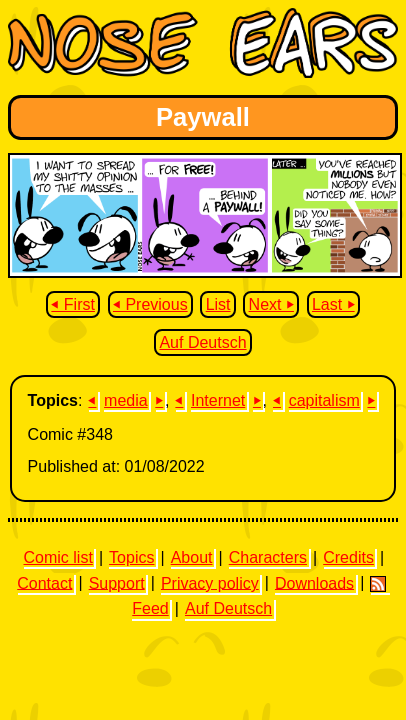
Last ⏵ (333, 304)
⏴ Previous (150, 304)
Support (117, 582)
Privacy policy (210, 582)
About (192, 557)
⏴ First (73, 304)
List (218, 304)
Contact (44, 582)
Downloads (314, 582)
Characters (268, 557)
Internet (218, 400)
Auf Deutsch (202, 342)
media (126, 400)
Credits (348, 557)
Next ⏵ (271, 304)
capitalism (324, 400)
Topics (131, 557)
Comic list (58, 557)
